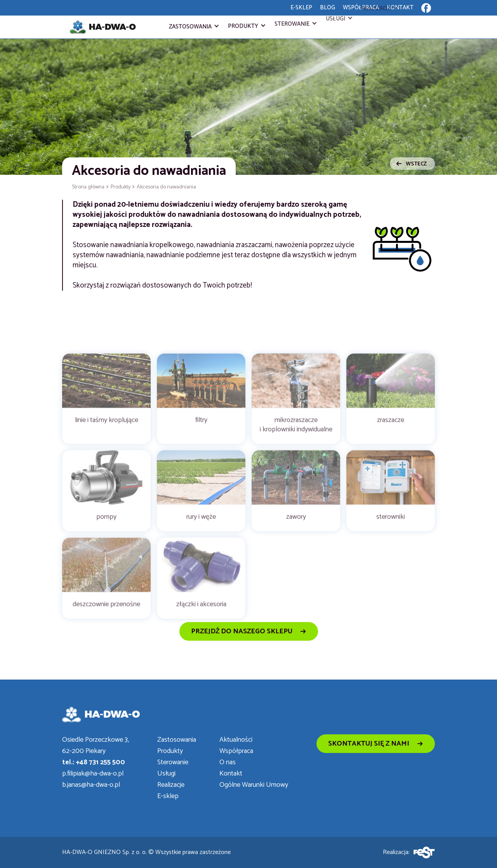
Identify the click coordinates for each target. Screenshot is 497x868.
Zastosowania (190, 27)
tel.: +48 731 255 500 (94, 763)
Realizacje (171, 785)
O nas (228, 763)
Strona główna (88, 187)
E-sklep (168, 796)
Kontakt (231, 774)
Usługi (335, 12)
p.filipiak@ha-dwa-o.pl (93, 774)
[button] (194, 27)
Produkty (243, 25)
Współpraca (236, 751)
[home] (103, 27)
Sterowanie (292, 21)
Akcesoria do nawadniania (166, 187)
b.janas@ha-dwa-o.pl (91, 785)
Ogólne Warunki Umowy (254, 785)
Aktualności (236, 740)
